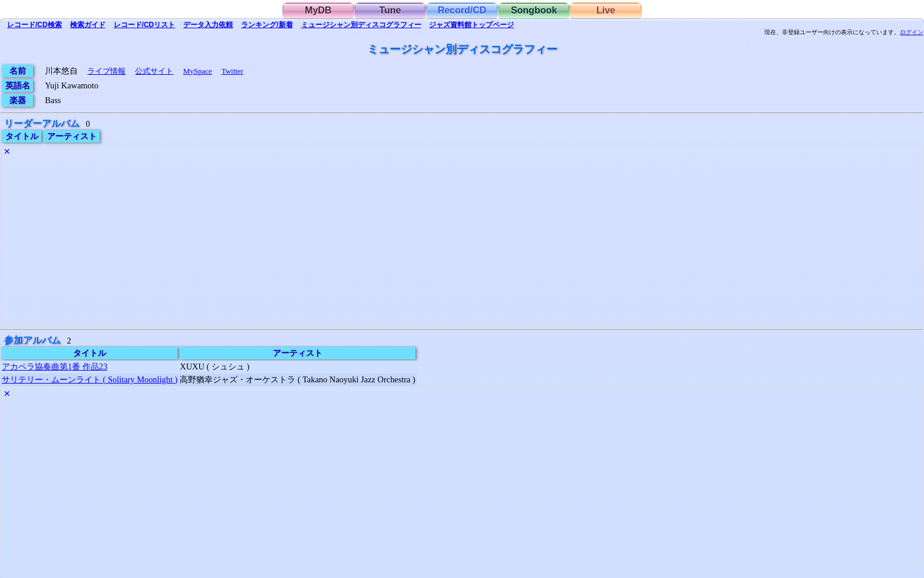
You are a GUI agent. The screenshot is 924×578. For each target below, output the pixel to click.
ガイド (88, 25)
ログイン (912, 32)
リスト (145, 25)
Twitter (232, 71)
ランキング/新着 (267, 25)
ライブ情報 (106, 71)
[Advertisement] (355, 242)
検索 (34, 25)
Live (606, 10)
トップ (471, 25)
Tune (390, 10)
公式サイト (154, 71)
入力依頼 (208, 25)
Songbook (534, 10)
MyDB (318, 10)
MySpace (198, 71)
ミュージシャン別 (361, 25)
